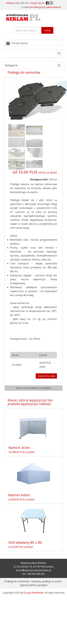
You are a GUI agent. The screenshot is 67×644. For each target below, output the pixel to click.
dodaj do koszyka (46, 376)
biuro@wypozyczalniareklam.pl (45, 7)
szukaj (47, 30)
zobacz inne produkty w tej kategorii (34, 388)
